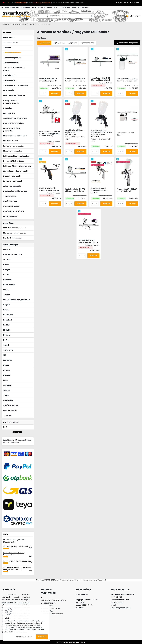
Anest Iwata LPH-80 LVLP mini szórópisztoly (127, 190)
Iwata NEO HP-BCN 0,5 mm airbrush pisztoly (48, 80)
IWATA (32, 24)
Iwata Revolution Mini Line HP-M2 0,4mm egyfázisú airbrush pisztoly (50, 134)
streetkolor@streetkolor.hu (42, 3)
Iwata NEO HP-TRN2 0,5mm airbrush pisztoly (49, 189)
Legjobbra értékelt (87, 43)
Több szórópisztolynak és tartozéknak (17, 547)
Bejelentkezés (123, 3)
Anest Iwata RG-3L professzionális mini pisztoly (99, 190)
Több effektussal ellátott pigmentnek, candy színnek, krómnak (17, 569)
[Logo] (16, 16)
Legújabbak (72, 43)
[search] (92, 17)
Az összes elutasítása (24, 637)
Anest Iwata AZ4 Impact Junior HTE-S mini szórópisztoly (75, 132)
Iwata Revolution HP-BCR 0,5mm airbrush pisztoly (127, 80)
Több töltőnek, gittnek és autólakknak (17, 561)
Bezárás (42, 637)
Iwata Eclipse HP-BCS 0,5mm (126, 134)
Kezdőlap (6, 24)
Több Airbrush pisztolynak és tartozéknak (14, 554)
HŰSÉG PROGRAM (39, 8)
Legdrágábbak (59, 43)
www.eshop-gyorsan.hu (76, 642)
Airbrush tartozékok (20, 24)
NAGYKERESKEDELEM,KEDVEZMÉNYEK (18, 8)
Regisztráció (136, 3)
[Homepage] (2, 8)
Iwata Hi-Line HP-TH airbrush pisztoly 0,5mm (88, 241)
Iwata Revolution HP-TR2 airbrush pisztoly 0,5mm (75, 190)
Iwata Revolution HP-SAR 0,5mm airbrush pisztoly (75, 80)
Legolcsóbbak (44, 43)
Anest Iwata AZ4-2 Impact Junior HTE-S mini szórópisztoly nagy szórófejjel (101, 133)
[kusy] (43, 93)
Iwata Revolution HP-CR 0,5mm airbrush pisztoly (101, 79)
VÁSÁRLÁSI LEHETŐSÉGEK (68, 8)
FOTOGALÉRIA (83, 8)
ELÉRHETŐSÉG (52, 8)
